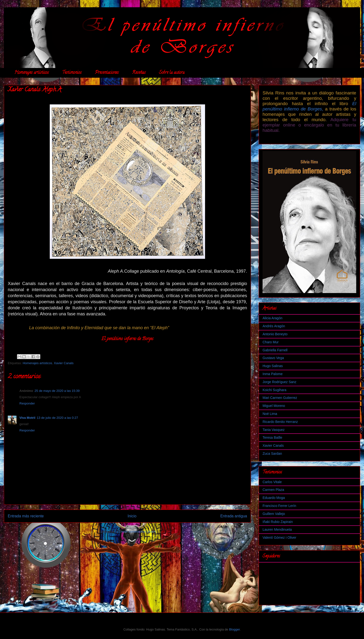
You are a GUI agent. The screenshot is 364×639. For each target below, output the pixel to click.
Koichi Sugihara (274, 390)
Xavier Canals (64, 363)
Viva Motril (27, 418)
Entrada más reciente (26, 516)
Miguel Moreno (274, 406)
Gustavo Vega (273, 358)
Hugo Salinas (273, 366)
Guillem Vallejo (274, 514)
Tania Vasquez (274, 430)
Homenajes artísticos (32, 73)
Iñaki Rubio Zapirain (278, 522)
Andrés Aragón (274, 326)
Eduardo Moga (274, 498)
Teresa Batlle (272, 437)
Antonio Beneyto (275, 334)
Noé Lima (270, 414)
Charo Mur (271, 342)
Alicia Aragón (273, 318)
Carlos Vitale (272, 482)
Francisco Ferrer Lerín (279, 506)
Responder (27, 403)
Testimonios (72, 73)
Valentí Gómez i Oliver (279, 538)
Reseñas (139, 73)
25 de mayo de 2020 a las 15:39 (57, 391)
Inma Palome (273, 374)
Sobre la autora (172, 73)
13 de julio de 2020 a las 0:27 (58, 418)
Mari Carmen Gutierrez (280, 398)
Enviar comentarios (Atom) (137, 532)
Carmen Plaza (273, 490)
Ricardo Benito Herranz (280, 422)
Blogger (234, 629)
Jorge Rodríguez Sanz (279, 382)
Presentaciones (107, 73)
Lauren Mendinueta (277, 530)
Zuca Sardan (272, 454)
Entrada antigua (234, 516)
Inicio (132, 516)
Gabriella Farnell (275, 350)
